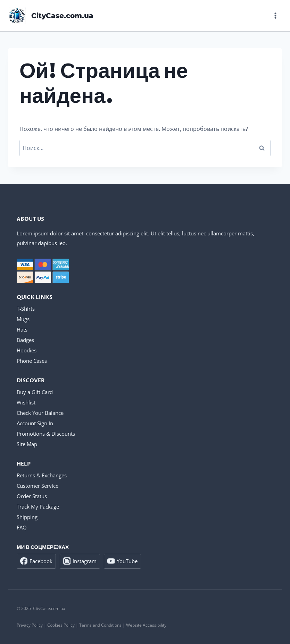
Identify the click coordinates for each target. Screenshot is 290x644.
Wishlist (26, 402)
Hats (22, 329)
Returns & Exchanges (42, 475)
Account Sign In (35, 423)
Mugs (23, 319)
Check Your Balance (40, 413)
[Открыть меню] (275, 15)
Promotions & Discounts (46, 434)
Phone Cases (32, 361)
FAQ (22, 527)
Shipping (27, 517)
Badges (25, 340)
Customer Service (38, 486)
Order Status (32, 496)
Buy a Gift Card (35, 392)
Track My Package (38, 507)
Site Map (27, 444)
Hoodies (27, 350)
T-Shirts (26, 309)
